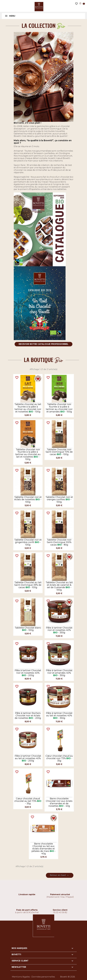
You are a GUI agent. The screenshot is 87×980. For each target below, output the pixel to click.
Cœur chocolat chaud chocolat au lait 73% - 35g (28, 801)
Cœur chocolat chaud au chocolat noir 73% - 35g (59, 758)
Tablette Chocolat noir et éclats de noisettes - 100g (28, 500)
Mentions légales (21, 977)
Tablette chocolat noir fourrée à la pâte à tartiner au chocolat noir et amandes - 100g (59, 408)
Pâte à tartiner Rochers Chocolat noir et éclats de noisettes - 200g (28, 716)
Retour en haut (60, 875)
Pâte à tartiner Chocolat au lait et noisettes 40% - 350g (59, 716)
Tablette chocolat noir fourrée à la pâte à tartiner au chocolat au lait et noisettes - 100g (28, 454)
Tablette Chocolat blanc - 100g (28, 629)
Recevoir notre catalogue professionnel (43, 344)
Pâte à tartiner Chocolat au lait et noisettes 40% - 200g (28, 758)
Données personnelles (43, 977)
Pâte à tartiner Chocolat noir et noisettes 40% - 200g (28, 673)
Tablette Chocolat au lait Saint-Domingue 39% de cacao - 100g (28, 585)
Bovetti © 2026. (68, 977)
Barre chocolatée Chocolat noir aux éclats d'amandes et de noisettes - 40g (59, 802)
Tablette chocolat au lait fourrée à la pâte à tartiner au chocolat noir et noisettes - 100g (28, 408)
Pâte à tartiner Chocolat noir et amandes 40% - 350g (59, 673)
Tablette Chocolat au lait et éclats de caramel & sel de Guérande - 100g (59, 586)
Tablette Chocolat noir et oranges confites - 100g (59, 500)
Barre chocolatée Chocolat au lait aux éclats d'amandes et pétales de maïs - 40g (44, 849)
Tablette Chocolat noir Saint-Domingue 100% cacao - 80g (59, 542)
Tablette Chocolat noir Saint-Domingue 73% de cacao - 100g (59, 452)
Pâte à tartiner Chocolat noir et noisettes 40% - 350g (59, 630)
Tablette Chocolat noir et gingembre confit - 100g (28, 542)
